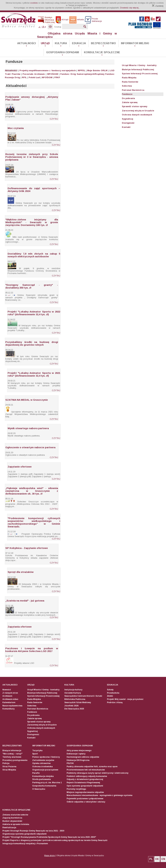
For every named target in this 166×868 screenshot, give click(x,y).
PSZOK (70, 763)
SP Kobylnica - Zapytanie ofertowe (27, 548)
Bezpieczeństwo (103, 43)
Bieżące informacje (12, 751)
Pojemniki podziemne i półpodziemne (85, 799)
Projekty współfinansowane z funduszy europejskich (48, 70)
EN (163, 859)
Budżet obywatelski (12, 821)
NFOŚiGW (47, 77)
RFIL (24, 77)
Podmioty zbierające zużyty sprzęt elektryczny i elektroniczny (98, 773)
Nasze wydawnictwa (12, 706)
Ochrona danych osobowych (137, 115)
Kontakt (126, 127)
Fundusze (127, 94)
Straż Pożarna (9, 767)
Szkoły (110, 690)
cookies (34, 3)
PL (151, 859)
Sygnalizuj (127, 119)
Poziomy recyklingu (76, 789)
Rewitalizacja (9, 828)
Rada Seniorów (130, 82)
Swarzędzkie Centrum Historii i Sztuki (83, 696)
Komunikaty (9, 709)
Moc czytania (16, 128)
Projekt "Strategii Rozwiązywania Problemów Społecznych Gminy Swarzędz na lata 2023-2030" (49, 837)
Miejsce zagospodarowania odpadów (85, 792)
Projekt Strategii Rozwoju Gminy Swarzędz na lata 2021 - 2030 (33, 831)
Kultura (61, 43)
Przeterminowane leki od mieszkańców (86, 770)
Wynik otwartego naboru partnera (28, 428)
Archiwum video (10, 699)
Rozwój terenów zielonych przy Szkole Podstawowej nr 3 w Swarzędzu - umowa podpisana (32, 157)
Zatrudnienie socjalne (43, 760)
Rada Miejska (129, 78)
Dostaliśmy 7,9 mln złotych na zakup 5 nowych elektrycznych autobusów (34, 255)
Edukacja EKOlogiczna (78, 760)
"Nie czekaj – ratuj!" (12, 754)
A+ (44, 27)
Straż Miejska (9, 770)
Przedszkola (113, 693)
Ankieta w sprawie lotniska (16, 824)
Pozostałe (28, 74)
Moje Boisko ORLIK (98, 70)
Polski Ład (34, 77)
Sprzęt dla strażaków (21, 572)
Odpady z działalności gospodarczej (85, 779)
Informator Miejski (135, 43)
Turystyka (37, 751)
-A (39, 27)
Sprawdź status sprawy (135, 106)
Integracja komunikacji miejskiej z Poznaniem (25, 844)
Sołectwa (127, 86)
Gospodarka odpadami (63, 52)
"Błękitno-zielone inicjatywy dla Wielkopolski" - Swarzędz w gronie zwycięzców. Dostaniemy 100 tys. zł (32, 222)
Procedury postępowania (15, 760)
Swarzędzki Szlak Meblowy (78, 702)
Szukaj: (58, 27)
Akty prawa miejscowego (79, 751)
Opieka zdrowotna (41, 763)
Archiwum (39, 74)
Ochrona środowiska (42, 767)
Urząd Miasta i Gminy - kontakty (139, 65)
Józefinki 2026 (71, 706)
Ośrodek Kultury (73, 693)
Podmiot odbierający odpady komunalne (87, 776)
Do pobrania (128, 98)
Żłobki (110, 696)
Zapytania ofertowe (20, 627)
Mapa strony (50, 856)
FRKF (57, 77)
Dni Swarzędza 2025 (74, 709)
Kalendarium (9, 702)
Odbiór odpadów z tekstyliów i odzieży (86, 802)
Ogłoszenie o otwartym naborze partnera (30, 447)
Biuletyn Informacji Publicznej (138, 70)
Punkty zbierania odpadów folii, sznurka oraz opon (92, 767)
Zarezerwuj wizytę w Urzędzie (138, 111)
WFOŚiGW (53, 74)
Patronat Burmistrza (133, 90)
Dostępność (128, 123)
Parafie (36, 773)
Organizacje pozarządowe (45, 770)
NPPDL (82, 70)
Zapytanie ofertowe (20, 467)
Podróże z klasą (115, 702)
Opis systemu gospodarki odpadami (85, 786)
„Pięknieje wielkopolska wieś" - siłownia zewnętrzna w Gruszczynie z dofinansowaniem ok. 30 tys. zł (32, 491)
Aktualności (27, 43)
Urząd (45, 43)
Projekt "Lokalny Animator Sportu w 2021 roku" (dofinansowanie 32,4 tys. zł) (34, 374)
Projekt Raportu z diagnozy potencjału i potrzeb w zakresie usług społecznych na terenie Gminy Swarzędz (55, 840)
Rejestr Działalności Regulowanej (83, 783)
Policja (6, 763)
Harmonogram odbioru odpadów (83, 757)
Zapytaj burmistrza (12, 818)
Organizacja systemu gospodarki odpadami (24, 834)
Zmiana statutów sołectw (15, 815)
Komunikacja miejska (43, 776)
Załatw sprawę (130, 102)
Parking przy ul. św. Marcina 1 (47, 783)
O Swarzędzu (39, 789)
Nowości (7, 690)
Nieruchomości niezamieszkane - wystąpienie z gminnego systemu (100, 795)
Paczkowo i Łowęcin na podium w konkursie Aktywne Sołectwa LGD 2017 (32, 650)
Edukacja (79, 43)
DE (157, 859)
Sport (35, 754)
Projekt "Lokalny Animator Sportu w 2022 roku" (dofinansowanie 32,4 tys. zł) (34, 313)
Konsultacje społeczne (102, 52)
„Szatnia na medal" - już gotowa (25, 601)
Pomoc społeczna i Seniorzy (46, 757)
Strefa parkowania (41, 779)
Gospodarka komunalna (44, 786)
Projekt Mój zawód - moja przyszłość (125, 699)
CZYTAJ (54, 119)
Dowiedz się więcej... (130, 8)
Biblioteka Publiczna (75, 699)
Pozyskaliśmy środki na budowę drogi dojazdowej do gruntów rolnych (32, 343)
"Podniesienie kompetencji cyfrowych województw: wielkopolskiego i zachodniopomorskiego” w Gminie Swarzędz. (34, 522)
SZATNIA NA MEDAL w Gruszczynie (27, 400)
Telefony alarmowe (12, 757)
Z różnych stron (10, 693)
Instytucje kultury (73, 690)
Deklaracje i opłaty (76, 754)
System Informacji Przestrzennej (140, 74)
